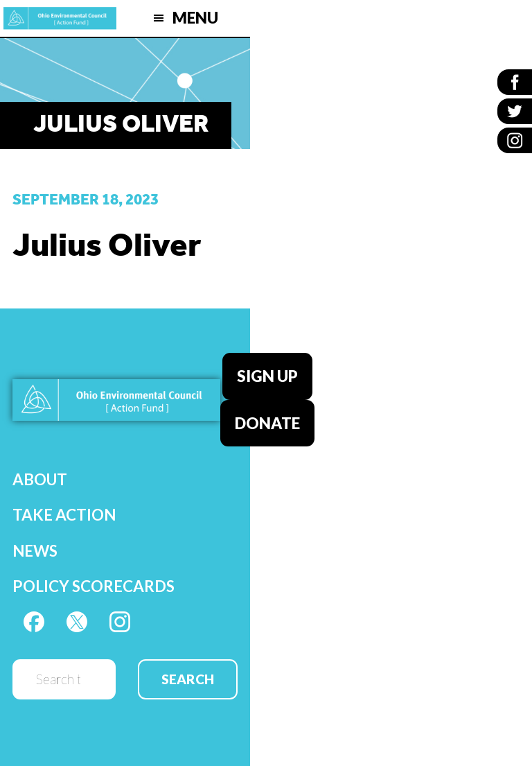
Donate (267, 423)
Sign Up (267, 376)
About (40, 479)
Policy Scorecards (94, 586)
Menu (195, 18)
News (35, 551)
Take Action (64, 515)
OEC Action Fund (60, 18)
